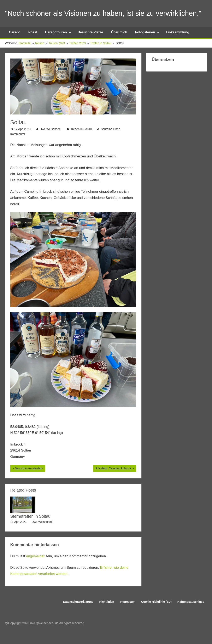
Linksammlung (178, 43)
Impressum (128, 612)
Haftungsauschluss (191, 612)
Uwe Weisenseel (51, 139)
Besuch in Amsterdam (29, 479)
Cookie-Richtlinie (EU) (156, 612)
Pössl (33, 43)
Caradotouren (58, 43)
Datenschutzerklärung (78, 612)
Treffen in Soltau (81, 139)
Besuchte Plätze (90, 43)
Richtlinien (107, 612)
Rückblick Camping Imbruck (113, 479)
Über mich (119, 43)
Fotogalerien (147, 43)
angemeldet (35, 567)
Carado (15, 43)
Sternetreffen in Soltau (31, 527)
